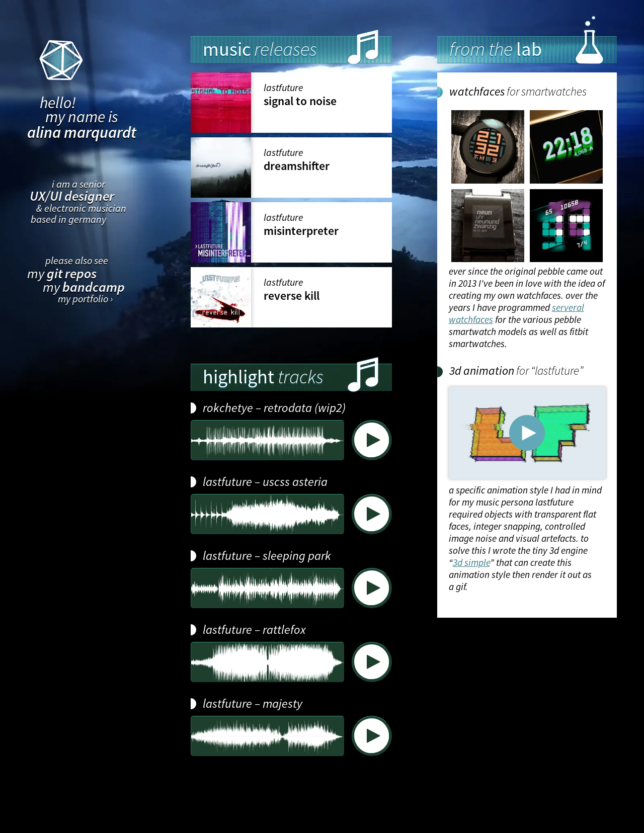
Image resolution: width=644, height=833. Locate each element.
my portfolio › (85, 299)
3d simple (471, 562)
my (62, 273)
